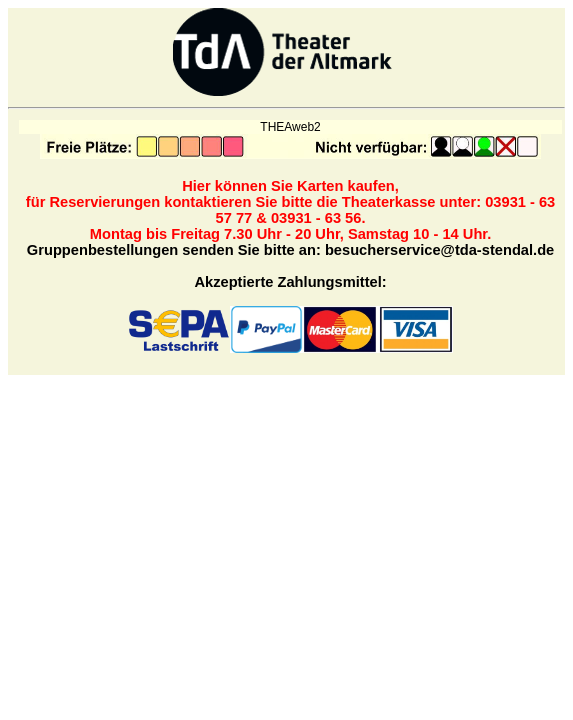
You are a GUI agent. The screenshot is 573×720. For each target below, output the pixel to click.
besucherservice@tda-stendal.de (439, 250)
